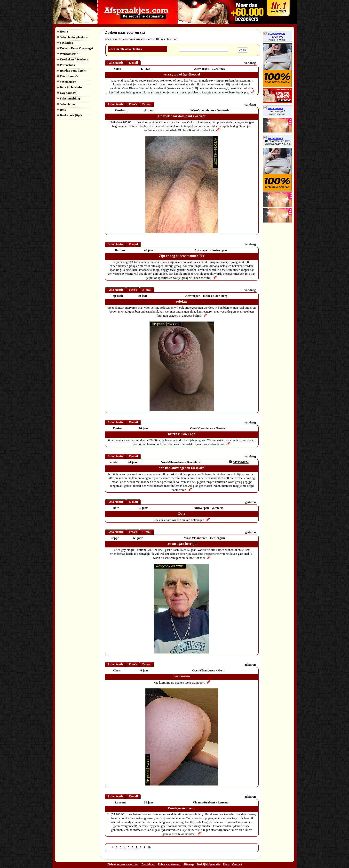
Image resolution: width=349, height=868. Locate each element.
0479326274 (241, 462)
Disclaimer (148, 864)
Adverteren (66, 104)
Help (62, 110)
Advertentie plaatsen (73, 37)
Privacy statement (169, 864)
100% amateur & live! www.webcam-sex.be (277, 142)
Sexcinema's (67, 82)
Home (63, 31)
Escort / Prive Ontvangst (75, 48)
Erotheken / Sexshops (73, 59)
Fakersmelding (69, 98)
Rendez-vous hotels (72, 70)
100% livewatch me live (277, 38)
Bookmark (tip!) (70, 115)
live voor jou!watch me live (277, 113)
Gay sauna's (67, 93)
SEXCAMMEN (274, 34)
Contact (237, 864)
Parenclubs (66, 65)
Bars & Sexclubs (70, 87)
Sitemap (189, 864)
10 (149, 847)
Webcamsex (68, 54)
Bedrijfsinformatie (208, 864)
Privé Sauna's (68, 76)
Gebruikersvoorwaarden (123, 864)
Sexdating (65, 43)
